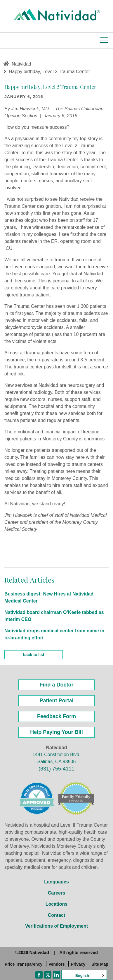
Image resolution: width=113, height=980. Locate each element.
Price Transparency (24, 964)
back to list (33, 655)
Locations (57, 904)
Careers (57, 893)
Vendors (56, 964)
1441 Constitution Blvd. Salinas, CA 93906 (56, 758)
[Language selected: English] (84, 975)
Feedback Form (56, 716)
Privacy (78, 964)
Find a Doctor (57, 685)
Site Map (100, 964)
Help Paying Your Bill (56, 732)
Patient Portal (56, 701)
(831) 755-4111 (56, 769)
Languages (56, 882)
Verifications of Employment (56, 926)
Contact (57, 915)
